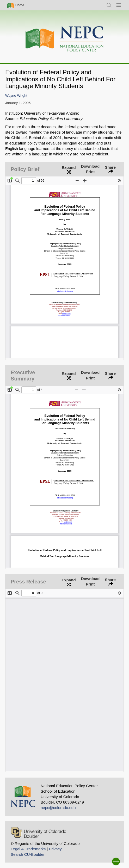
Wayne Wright (16, 96)
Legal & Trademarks (28, 849)
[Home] (65, 39)
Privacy (55, 849)
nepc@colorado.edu (58, 808)
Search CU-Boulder (28, 854)
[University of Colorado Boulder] (38, 832)
